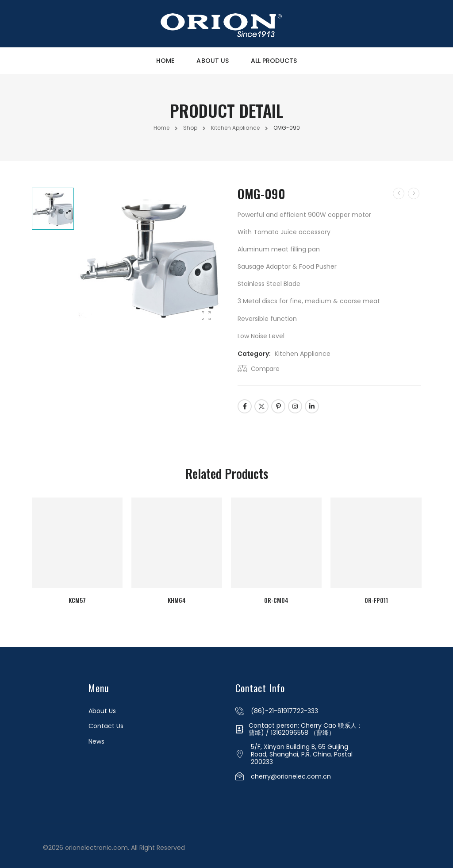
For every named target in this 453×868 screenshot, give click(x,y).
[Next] (414, 193)
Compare (265, 369)
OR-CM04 (277, 597)
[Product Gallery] (206, 316)
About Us (213, 61)
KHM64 (176, 597)
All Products (274, 61)
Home (165, 61)
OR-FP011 (378, 597)
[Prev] (399, 193)
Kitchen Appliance (235, 128)
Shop (190, 128)
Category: (254, 354)
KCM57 (75, 597)
